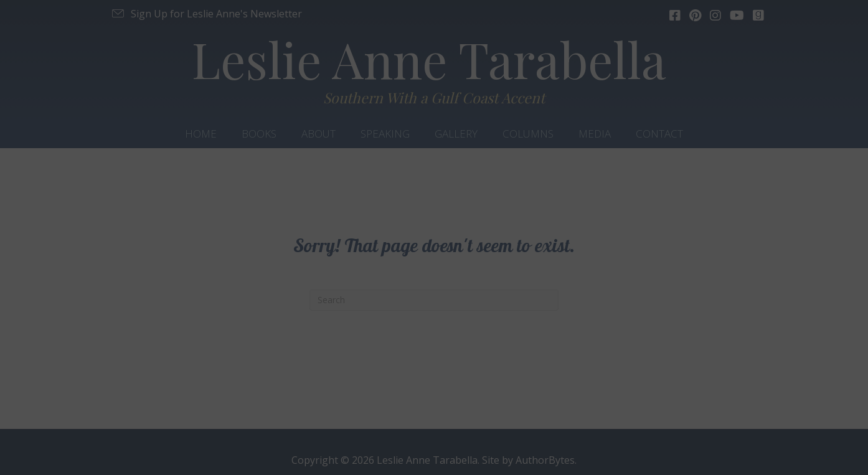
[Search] (434, 300)
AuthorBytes (545, 460)
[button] (206, 14)
